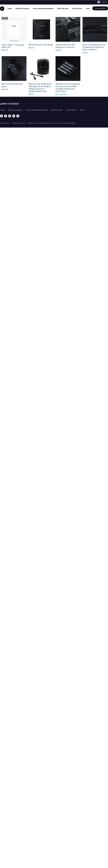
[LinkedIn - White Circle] (1, 116)
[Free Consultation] (100, 8)
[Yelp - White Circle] (18, 116)
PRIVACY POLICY (6, 123)
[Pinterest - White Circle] (14, 116)
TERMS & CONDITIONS (20, 123)
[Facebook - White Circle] (6, 116)
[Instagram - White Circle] (10, 116)
